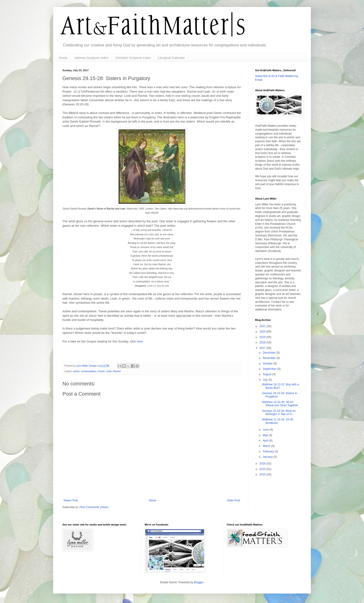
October (268, 364)
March (267, 446)
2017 (263, 348)
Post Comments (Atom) (94, 507)
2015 (263, 469)
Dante (101, 371)
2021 (263, 326)
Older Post (233, 500)
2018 (263, 342)
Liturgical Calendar (171, 58)
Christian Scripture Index (133, 58)
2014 (263, 474)
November (270, 358)
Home (63, 58)
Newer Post (71, 500)
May (266, 435)
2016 (263, 464)
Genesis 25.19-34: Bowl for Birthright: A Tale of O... (279, 413)
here (140, 341)
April (266, 441)
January (268, 457)
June (266, 430)
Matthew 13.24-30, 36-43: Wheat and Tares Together (280, 404)
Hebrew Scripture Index (91, 58)
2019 (263, 337)
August (268, 374)
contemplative (89, 371)
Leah (109, 371)
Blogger (199, 582)
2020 (263, 332)
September (270, 369)
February (269, 451)
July (266, 380)
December (270, 353)
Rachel (117, 371)
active (76, 371)
